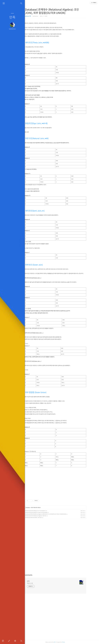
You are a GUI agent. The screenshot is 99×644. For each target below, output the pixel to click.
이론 (37, 508)
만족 (12, 17)
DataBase (33, 508)
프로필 (3, 641)
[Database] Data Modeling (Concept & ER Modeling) (42, 512)
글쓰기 (9, 641)
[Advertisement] (61, 482)
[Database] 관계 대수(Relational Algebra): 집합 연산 (41, 516)
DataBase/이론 (33, 16)
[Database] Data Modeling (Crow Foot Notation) (41, 511)
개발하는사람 (36, 583)
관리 (15, 641)
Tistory (69, 642)
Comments (34, 575)
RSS (22, 641)
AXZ (60, 642)
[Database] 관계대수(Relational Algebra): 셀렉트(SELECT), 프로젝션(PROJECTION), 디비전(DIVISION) (51, 514)
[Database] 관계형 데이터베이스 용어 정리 (39, 518)
